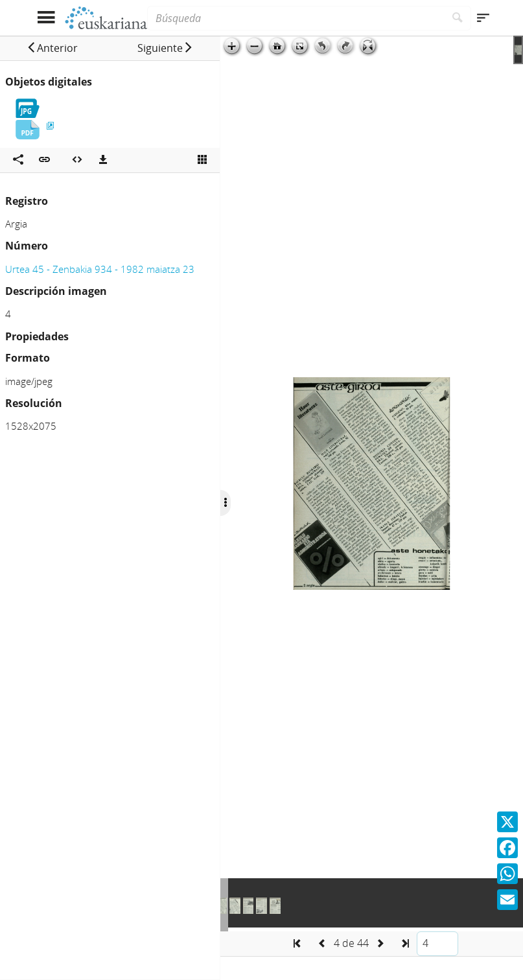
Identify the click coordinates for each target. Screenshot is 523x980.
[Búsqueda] (296, 18)
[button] (52, 48)
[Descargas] (103, 160)
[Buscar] (458, 18)
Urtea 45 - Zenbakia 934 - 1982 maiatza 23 (100, 269)
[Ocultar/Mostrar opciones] (226, 503)
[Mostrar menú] (46, 18)
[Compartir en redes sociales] (18, 160)
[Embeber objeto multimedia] (77, 160)
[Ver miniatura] (202, 160)
